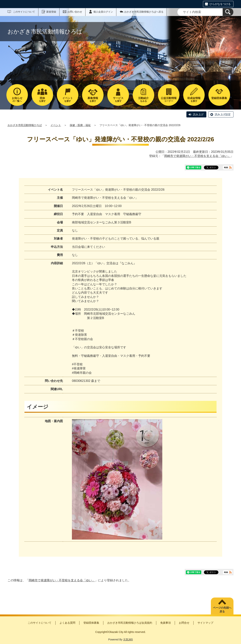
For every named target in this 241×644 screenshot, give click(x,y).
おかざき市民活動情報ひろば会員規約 (130, 623)
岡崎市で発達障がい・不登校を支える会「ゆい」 (197, 156)
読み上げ (198, 114)
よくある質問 (67, 623)
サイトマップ (205, 623)
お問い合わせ (75, 12)
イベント (56, 125)
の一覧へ (17, 99)
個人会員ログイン (103, 12)
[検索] (228, 12)
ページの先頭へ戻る (222, 610)
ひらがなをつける (220, 4)
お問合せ (184, 623)
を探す (42, 99)
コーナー (169, 99)
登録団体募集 (91, 623)
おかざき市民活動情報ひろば (25, 125)
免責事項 (165, 623)
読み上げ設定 (223, 114)
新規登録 (51, 12)
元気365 (128, 639)
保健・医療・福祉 (80, 125)
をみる (143, 99)
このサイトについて (24, 12)
